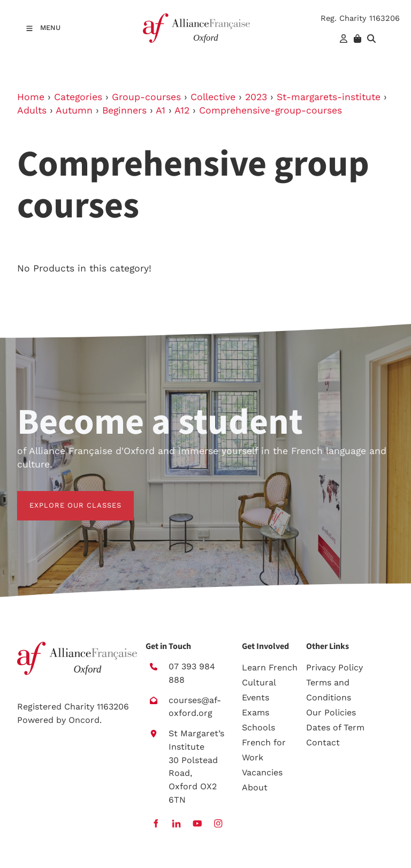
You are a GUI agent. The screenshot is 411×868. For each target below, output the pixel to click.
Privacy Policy (334, 667)
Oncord (84, 720)
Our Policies (331, 712)
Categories (78, 97)
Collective (213, 97)
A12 (182, 110)
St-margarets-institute (329, 97)
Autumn (74, 110)
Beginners (124, 110)
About (255, 787)
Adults (32, 110)
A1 (161, 110)
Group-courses (146, 97)
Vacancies (262, 772)
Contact (323, 742)
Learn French (270, 667)
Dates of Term (335, 727)
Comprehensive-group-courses (271, 110)
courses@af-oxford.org (195, 707)
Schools (258, 727)
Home (31, 97)
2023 (256, 97)
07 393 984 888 (192, 673)
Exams (256, 712)
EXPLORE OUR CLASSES (63, 497)
